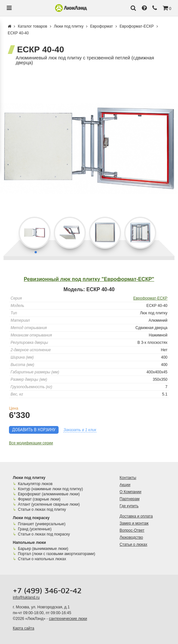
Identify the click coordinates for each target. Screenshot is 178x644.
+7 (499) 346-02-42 (47, 591)
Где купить (129, 506)
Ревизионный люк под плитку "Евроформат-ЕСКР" (89, 279)
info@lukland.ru (26, 597)
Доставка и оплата (136, 516)
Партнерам (130, 499)
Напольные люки (29, 543)
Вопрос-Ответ (132, 530)
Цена (14, 408)
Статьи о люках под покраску (44, 534)
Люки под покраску (31, 518)
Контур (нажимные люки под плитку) (50, 489)
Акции (125, 485)
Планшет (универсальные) (42, 524)
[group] (89, 149)
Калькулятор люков (35, 484)
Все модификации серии (31, 443)
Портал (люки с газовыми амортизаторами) (56, 554)
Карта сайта (24, 628)
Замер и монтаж (134, 523)
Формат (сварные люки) (39, 499)
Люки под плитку (29, 478)
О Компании (131, 492)
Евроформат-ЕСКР (150, 298)
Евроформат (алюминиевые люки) (49, 494)
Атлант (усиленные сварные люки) (49, 504)
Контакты (128, 478)
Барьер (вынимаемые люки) (43, 549)
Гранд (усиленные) (35, 529)
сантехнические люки (68, 619)
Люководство (131, 537)
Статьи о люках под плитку (42, 509)
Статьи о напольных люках (42, 559)
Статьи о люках (133, 544)
